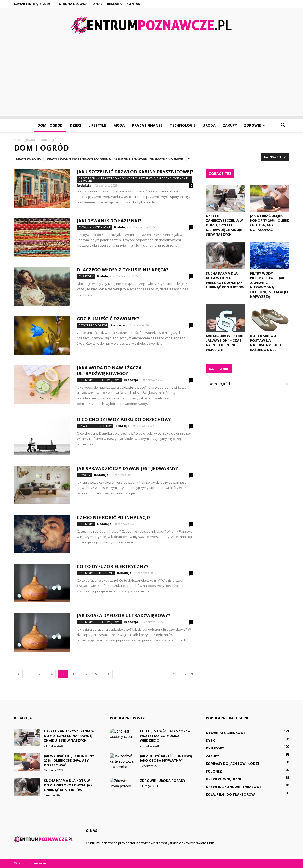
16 (51, 674)
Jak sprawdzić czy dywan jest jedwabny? (127, 468)
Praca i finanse (147, 125)
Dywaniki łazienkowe (95, 227)
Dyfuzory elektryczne (96, 573)
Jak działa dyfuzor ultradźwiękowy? (124, 616)
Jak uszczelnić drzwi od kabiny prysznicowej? (135, 172)
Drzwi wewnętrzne (224, 779)
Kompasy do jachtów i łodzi (232, 763)
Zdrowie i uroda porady (163, 781)
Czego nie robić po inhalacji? (114, 517)
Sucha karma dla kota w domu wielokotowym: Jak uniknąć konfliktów (225, 280)
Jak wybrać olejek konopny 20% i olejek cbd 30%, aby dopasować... (269, 223)
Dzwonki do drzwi (93, 325)
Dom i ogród (50, 125)
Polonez (214, 771)
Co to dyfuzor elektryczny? (113, 566)
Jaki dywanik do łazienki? (109, 221)
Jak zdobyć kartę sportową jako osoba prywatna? (166, 758)
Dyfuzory (86, 276)
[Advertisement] (151, 80)
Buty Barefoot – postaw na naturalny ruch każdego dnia (266, 343)
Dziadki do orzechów (95, 426)
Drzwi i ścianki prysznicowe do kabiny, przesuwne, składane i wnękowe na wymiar (115, 159)
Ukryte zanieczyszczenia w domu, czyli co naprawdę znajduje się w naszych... (224, 225)
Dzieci (76, 125)
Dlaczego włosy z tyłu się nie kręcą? (123, 270)
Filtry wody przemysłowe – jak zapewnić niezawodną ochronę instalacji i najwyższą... (269, 285)
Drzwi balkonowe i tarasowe (234, 787)
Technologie (183, 125)
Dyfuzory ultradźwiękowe (99, 380)
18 (75, 674)
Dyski (211, 740)
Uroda (209, 125)
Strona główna (73, 4)
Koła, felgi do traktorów (230, 794)
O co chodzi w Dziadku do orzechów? (124, 419)
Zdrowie (255, 125)
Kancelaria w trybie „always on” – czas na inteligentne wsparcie (224, 343)
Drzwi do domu (29, 159)
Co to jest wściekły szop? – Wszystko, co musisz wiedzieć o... (165, 736)
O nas (97, 4)
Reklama (114, 4)
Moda (119, 125)
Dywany (84, 475)
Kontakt (134, 4)
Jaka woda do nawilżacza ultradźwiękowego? (109, 371)
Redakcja (84, 185)
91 (97, 674)
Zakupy (230, 125)
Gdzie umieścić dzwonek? (108, 319)
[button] (283, 125)
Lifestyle (97, 125)
